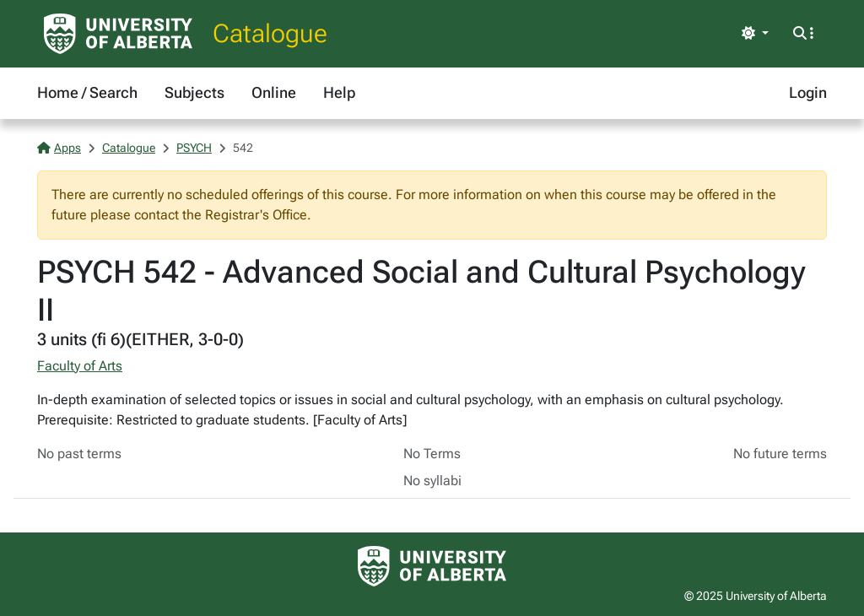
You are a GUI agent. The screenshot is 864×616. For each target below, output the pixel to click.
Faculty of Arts (80, 366)
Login (808, 92)
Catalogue (270, 33)
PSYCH (194, 148)
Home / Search (87, 92)
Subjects (194, 92)
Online (274, 92)
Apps (59, 148)
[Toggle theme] (755, 34)
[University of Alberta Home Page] (118, 34)
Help (339, 92)
